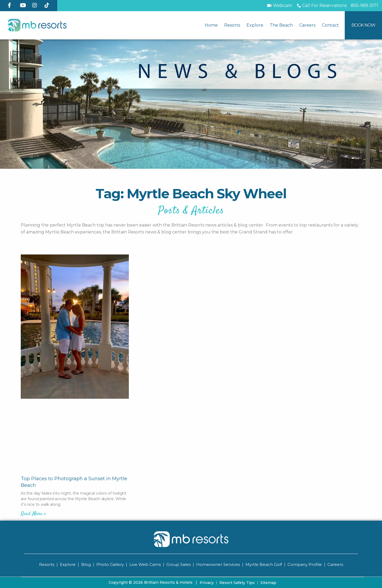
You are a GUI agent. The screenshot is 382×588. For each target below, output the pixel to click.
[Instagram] (36, 5)
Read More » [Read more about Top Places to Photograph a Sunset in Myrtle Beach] (33, 514)
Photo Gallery (110, 564)
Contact (330, 25)
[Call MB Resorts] (364, 6)
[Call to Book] (322, 6)
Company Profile (305, 564)
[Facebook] (12, 5)
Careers (307, 25)
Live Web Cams (145, 564)
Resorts (232, 25)
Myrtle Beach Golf (264, 564)
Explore (255, 25)
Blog (86, 564)
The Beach (281, 25)
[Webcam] (279, 6)
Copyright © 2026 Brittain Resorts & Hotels (153, 582)
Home (211, 25)
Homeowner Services (218, 564)
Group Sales (178, 564)
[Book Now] (363, 25)
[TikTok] (48, 5)
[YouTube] (24, 5)
